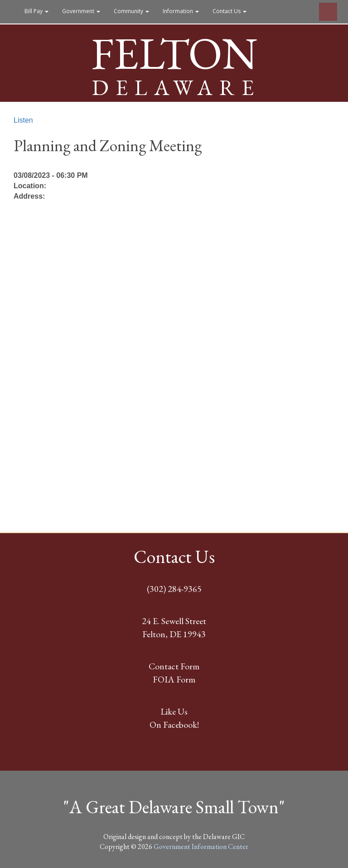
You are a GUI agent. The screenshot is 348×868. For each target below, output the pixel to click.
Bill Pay (36, 11)
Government (81, 11)
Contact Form (174, 666)
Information (181, 11)
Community (131, 11)
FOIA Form (174, 679)
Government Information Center (201, 847)
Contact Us (230, 11)
